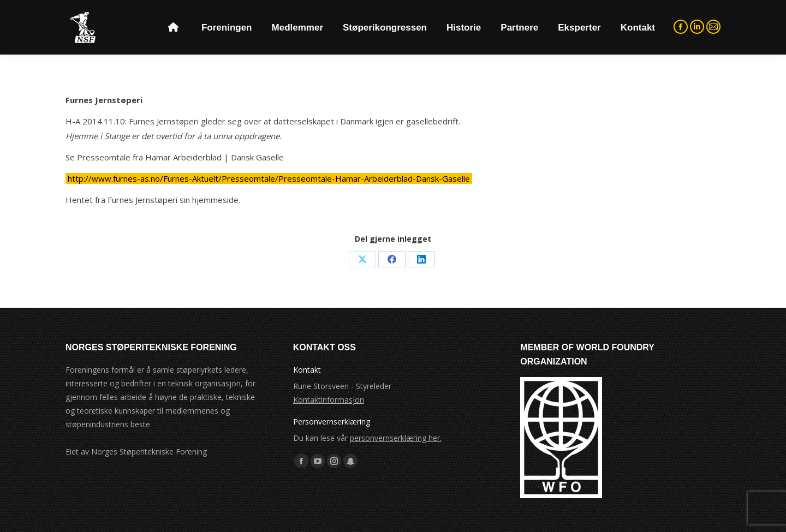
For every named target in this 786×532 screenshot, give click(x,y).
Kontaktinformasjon (329, 400)
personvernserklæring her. (396, 438)
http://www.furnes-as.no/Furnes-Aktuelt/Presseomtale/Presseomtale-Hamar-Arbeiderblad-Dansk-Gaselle (269, 178)
